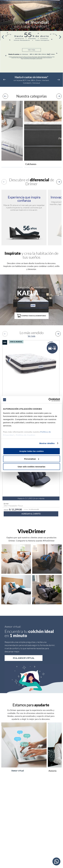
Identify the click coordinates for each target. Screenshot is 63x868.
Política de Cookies (26, 435)
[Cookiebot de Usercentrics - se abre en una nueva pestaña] (48, 400)
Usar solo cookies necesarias (31, 466)
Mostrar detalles (47, 443)
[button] (32, 314)
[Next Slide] (60, 37)
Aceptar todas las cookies (31, 451)
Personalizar (32, 459)
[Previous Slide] (3, 37)
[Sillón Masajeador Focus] (31, 482)
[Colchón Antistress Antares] (31, 382)
